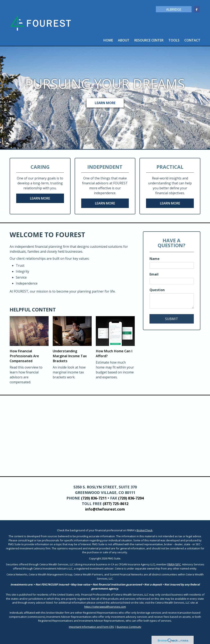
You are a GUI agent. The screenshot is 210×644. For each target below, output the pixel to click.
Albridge (173, 9)
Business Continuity (129, 627)
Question (157, 290)
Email (154, 274)
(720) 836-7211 (94, 498)
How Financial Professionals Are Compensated (24, 356)
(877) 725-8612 (116, 504)
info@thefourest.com (105, 509)
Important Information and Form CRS (91, 627)
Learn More (105, 103)
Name (155, 259)
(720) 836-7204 (131, 498)
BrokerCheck (145, 530)
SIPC (178, 564)
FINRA (171, 564)
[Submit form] (172, 319)
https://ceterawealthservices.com (105, 607)
